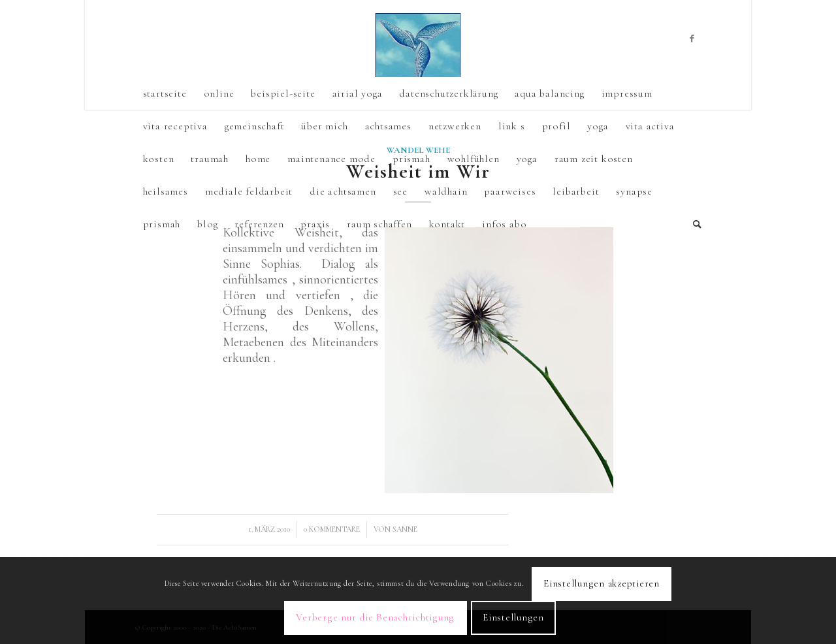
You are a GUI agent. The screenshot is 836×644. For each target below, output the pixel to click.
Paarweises (510, 191)
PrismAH (411, 159)
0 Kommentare (332, 529)
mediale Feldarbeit (249, 191)
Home (258, 159)
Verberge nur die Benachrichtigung (375, 617)
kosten (159, 159)
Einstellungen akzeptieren (602, 583)
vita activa (650, 126)
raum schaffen (379, 224)
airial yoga (358, 93)
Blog (207, 224)
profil (556, 126)
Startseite (165, 93)
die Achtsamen (343, 191)
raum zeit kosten (594, 159)
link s (512, 126)
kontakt (447, 224)
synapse (634, 191)
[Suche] (693, 224)
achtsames (388, 126)
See (400, 191)
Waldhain (446, 191)
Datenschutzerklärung (448, 93)
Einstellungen (513, 617)
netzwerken (455, 126)
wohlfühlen (474, 159)
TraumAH (210, 159)
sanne (405, 529)
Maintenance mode (331, 159)
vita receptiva (175, 126)
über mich (324, 126)
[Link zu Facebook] (692, 39)
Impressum (627, 93)
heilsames (166, 191)
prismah (162, 224)
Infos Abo (504, 224)
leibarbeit (576, 191)
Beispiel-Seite (283, 93)
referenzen (259, 224)
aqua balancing (549, 93)
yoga (598, 126)
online (219, 93)
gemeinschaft (255, 126)
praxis (315, 224)
